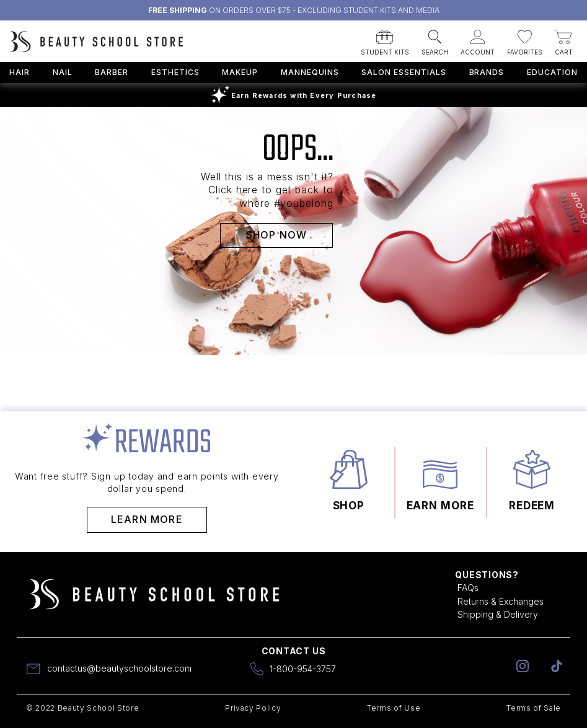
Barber (112, 72)
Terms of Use (394, 708)
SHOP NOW (277, 235)
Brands (487, 72)
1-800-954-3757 (303, 669)
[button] (385, 39)
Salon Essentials (404, 72)
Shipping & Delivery (498, 614)
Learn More (147, 519)
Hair (20, 72)
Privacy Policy (253, 708)
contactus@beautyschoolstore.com (119, 668)
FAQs (468, 588)
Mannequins (310, 72)
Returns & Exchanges (501, 601)
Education (552, 72)
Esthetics (175, 72)
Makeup (240, 72)
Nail (63, 72)
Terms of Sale (534, 708)
